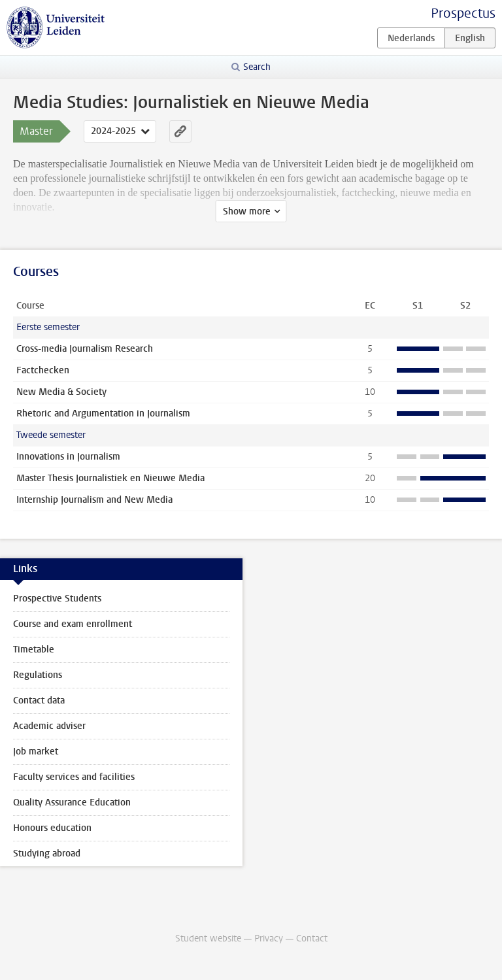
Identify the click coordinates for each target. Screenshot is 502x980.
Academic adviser (49, 726)
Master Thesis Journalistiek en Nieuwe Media (110, 478)
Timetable (34, 650)
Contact (312, 938)
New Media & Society (61, 392)
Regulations (38, 675)
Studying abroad (47, 853)
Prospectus (463, 13)
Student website (208, 938)
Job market (36, 752)
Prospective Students (57, 599)
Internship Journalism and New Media (94, 500)
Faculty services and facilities (74, 777)
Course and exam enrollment (73, 624)
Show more (247, 211)
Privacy (269, 938)
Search (257, 67)
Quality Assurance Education (72, 803)
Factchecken (43, 370)
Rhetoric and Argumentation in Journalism (103, 414)
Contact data (39, 701)
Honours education (52, 828)
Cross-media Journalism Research (85, 349)
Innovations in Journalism (68, 457)
